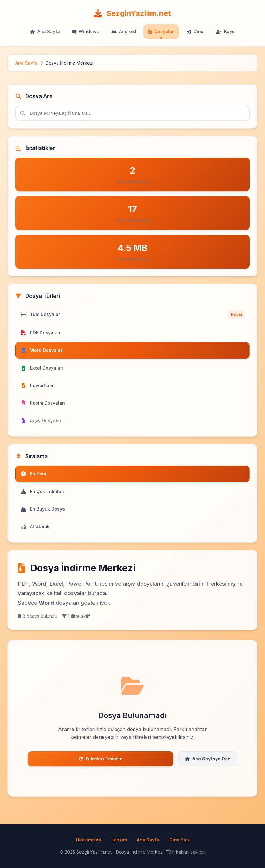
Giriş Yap (179, 840)
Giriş (195, 31)
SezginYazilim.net (132, 13)
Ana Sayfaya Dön (208, 759)
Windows (86, 31)
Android (124, 31)
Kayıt (225, 31)
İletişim (119, 840)
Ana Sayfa (45, 31)
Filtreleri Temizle (101, 759)
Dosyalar (161, 31)
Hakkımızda (89, 840)
